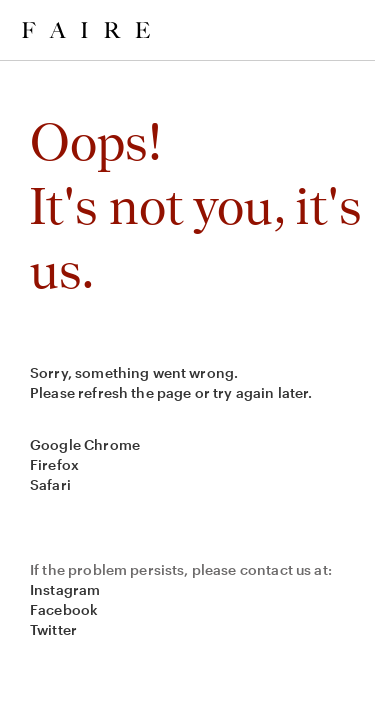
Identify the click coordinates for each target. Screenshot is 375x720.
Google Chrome (85, 444)
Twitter (53, 629)
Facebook (64, 609)
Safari (50, 484)
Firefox (54, 464)
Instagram (65, 589)
